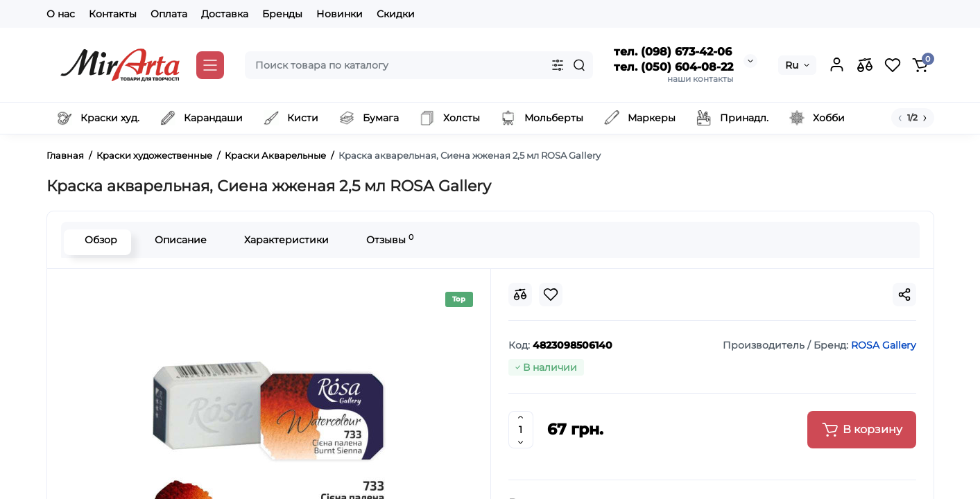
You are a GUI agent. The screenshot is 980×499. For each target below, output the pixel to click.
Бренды (282, 14)
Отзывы (386, 239)
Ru (792, 65)
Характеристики (283, 240)
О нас (61, 14)
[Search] (579, 65)
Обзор (97, 240)
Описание (177, 240)
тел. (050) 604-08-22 (673, 67)
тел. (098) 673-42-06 (673, 52)
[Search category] (558, 65)
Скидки (396, 14)
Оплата (169, 14)
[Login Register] (837, 65)
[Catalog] (210, 65)
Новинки (339, 14)
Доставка (225, 14)
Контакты (113, 14)
